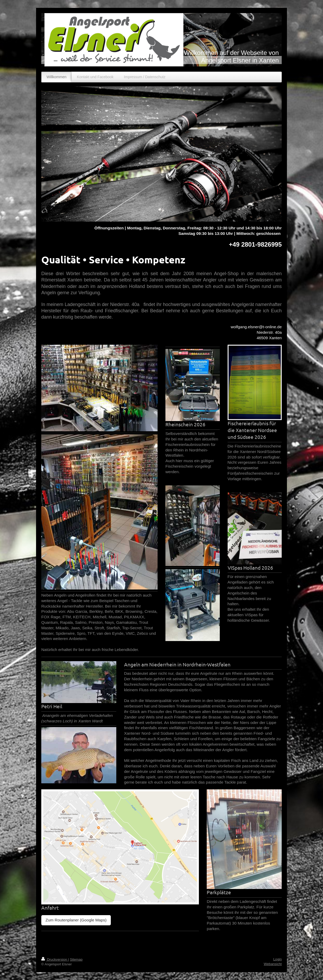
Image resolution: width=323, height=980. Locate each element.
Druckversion (55, 959)
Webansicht (273, 964)
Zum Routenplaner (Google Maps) (76, 920)
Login (278, 959)
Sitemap (76, 959)
